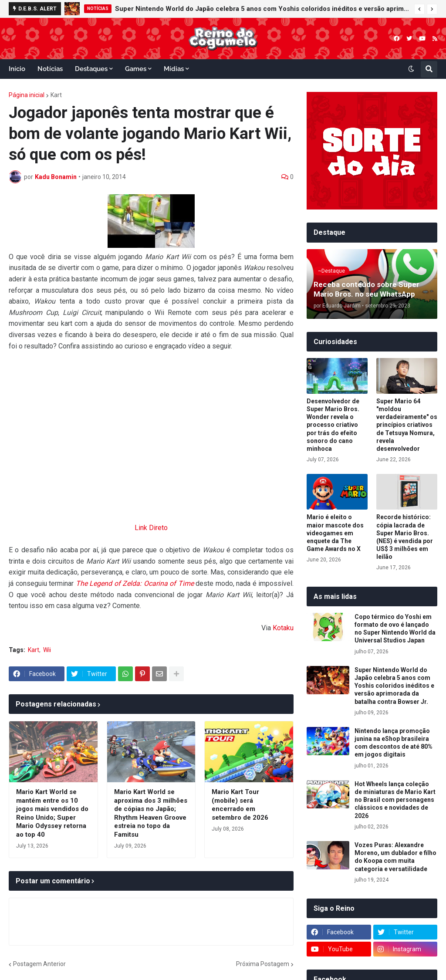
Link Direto (151, 528)
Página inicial (27, 95)
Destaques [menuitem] (91, 69)
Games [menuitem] (136, 69)
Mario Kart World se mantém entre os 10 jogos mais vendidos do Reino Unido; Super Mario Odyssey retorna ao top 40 (52, 813)
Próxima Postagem (263, 964)
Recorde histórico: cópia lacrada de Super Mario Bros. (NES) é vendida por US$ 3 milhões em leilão (405, 537)
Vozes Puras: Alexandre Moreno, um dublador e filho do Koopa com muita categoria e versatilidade (395, 857)
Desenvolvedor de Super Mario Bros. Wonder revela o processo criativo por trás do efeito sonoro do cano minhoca (333, 425)
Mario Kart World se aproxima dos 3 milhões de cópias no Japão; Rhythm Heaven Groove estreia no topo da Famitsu (151, 813)
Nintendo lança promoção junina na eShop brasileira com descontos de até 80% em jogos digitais (394, 743)
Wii (47, 650)
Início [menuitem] (17, 69)
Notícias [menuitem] (50, 69)
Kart (56, 95)
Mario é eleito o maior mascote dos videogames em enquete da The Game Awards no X (335, 533)
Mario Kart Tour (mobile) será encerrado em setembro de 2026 (240, 805)
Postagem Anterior (39, 964)
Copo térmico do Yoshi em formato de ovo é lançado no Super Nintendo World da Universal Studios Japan (395, 629)
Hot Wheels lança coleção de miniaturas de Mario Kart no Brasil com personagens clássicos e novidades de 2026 (395, 800)
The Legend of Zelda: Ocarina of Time (135, 583)
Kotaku (283, 628)
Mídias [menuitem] (174, 69)
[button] (419, 9)
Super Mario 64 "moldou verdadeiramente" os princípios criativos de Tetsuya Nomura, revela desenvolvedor (407, 425)
